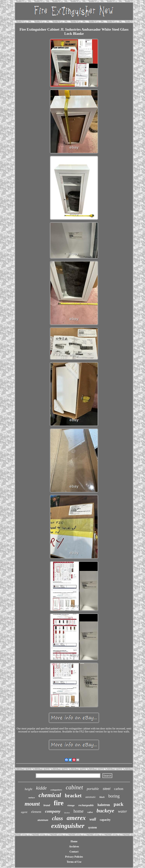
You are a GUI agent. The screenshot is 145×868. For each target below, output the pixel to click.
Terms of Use (74, 862)
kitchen (67, 813)
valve (90, 812)
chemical (50, 795)
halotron (104, 805)
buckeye (105, 811)
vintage (71, 805)
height (29, 789)
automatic (91, 797)
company (53, 811)
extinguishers (56, 790)
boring (114, 796)
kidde (41, 788)
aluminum (43, 820)
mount (32, 804)
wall (93, 819)
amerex (76, 818)
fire (59, 803)
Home (74, 841)
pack (118, 804)
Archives (74, 847)
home (78, 811)
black (102, 797)
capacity (105, 820)
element (36, 812)
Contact (74, 852)
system (93, 827)
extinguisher (68, 826)
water (123, 811)
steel (106, 789)
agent (24, 812)
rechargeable (86, 805)
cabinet (74, 787)
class (57, 818)
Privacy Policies (74, 857)
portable (93, 789)
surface (32, 797)
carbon (119, 789)
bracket (73, 796)
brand (47, 805)
